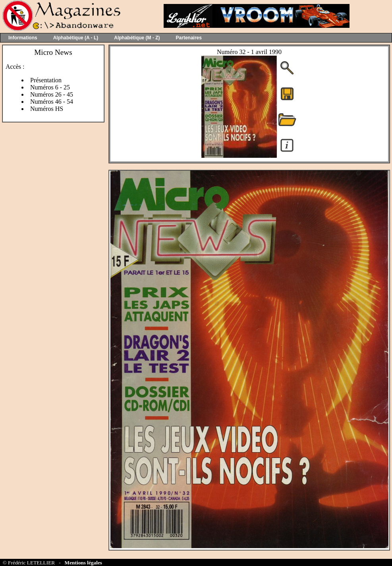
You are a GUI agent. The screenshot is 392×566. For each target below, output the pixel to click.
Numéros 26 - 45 (52, 94)
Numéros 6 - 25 (50, 87)
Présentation (46, 80)
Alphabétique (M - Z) (137, 38)
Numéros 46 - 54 (52, 102)
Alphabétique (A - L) (76, 38)
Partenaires (189, 38)
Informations (23, 38)
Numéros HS (47, 109)
